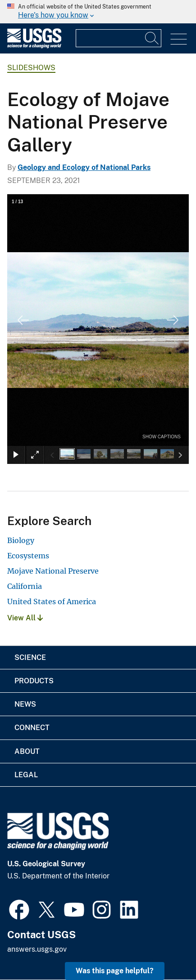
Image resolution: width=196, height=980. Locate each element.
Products (34, 681)
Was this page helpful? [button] (115, 971)
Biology (21, 540)
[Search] (152, 38)
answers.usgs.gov (37, 949)
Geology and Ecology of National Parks (84, 167)
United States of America (52, 601)
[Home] (34, 46)
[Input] (119, 38)
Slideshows (31, 68)
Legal (26, 775)
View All (25, 618)
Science (30, 657)
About (27, 751)
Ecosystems (28, 556)
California (25, 586)
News (25, 704)
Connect (32, 728)
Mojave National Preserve (53, 571)
